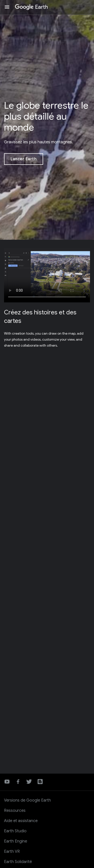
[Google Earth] (32, 7)
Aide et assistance (21, 821)
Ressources (15, 811)
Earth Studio (15, 831)
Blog (40, 782)
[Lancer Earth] (24, 159)
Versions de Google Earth (27, 800)
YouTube (7, 782)
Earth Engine (16, 841)
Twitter (29, 782)
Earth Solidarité (18, 862)
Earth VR (12, 852)
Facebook (18, 782)
